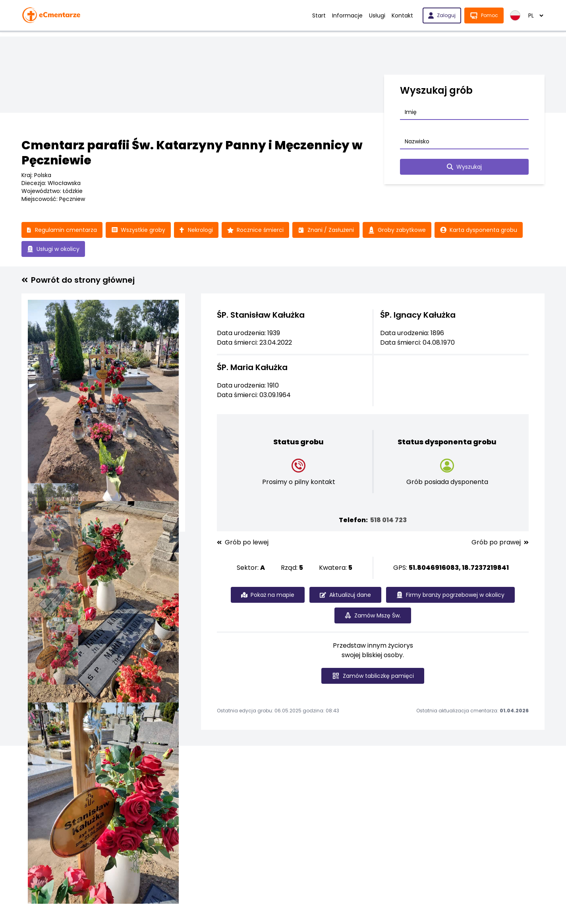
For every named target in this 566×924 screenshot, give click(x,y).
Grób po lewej (243, 542)
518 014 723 (388, 520)
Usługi (377, 15)
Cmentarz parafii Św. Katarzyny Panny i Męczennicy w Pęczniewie (192, 153)
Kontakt (402, 15)
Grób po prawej (500, 542)
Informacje (347, 15)
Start (319, 15)
